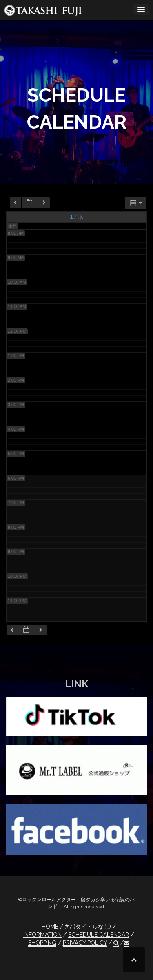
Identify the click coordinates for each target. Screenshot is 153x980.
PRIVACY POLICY (85, 943)
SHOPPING (42, 943)
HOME (50, 927)
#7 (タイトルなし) (88, 927)
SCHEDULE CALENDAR (99, 935)
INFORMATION (42, 935)
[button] (116, 943)
